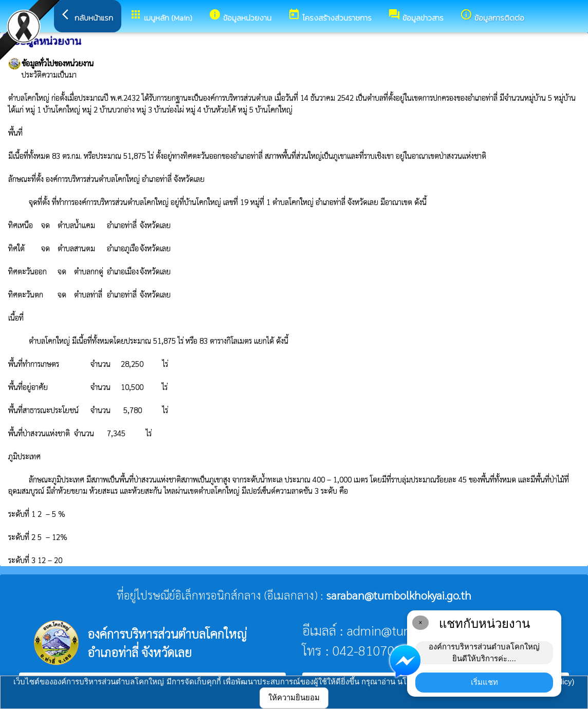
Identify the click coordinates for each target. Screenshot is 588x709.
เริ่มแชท (484, 682)
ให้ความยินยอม (294, 697)
